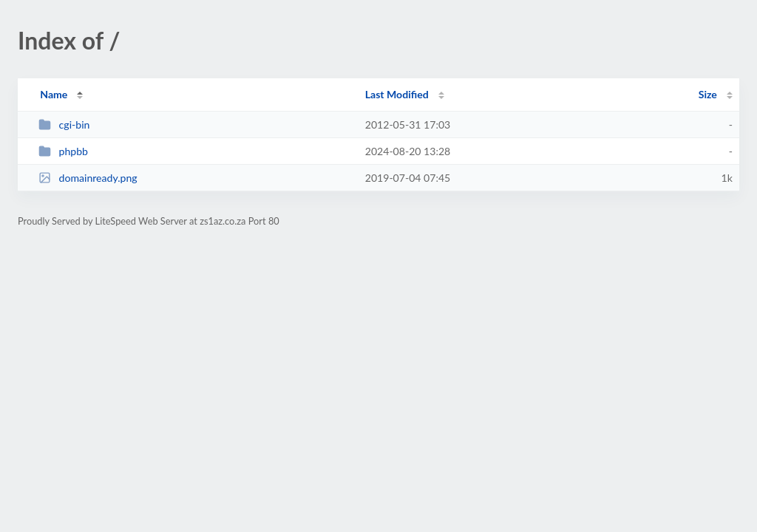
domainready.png (88, 178)
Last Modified (397, 94)
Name (54, 94)
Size (708, 94)
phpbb (63, 151)
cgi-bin (64, 125)
